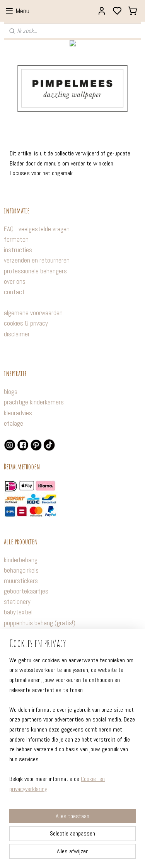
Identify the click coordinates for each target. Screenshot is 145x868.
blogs (11, 392)
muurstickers (21, 581)
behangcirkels (21, 570)
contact (14, 292)
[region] (72, 728)
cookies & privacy (26, 323)
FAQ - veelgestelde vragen (37, 229)
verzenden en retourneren (37, 260)
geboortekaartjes (26, 591)
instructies (18, 250)
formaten (16, 239)
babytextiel (18, 612)
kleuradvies (18, 413)
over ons (15, 281)
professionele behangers (35, 271)
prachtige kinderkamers (34, 402)
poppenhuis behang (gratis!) (40, 623)
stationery (17, 602)
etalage (14, 423)
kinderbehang (21, 560)
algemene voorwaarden (33, 313)
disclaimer (17, 334)
